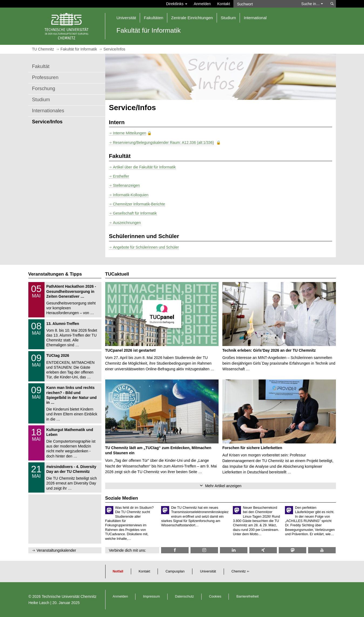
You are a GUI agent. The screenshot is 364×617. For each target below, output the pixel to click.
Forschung (44, 89)
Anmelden (202, 4)
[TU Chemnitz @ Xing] (263, 550)
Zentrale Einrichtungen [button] (192, 18)
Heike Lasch (39, 603)
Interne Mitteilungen (130, 133)
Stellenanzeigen (127, 185)
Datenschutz (185, 596)
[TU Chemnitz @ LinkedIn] (234, 550)
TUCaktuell (117, 274)
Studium (41, 100)
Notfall (118, 571)
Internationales (48, 111)
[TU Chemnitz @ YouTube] (322, 550)
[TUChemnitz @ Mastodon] (292, 550)
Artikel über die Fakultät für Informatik (144, 167)
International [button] (255, 18)
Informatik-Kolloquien (131, 195)
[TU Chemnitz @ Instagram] (204, 550)
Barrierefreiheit (248, 596)
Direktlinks (177, 4)
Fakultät (41, 66)
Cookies (215, 596)
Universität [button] (126, 18)
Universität (208, 571)
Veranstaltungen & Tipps (55, 274)
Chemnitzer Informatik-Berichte (139, 204)
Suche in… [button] (312, 4)
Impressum (151, 596)
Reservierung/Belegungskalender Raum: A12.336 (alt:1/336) (164, 143)
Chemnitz (239, 571)
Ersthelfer (121, 176)
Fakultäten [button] (154, 18)
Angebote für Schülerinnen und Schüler (146, 247)
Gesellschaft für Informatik (135, 213)
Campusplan (175, 571)
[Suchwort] (265, 4)
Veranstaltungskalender (56, 550)
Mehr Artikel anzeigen (223, 486)
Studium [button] (228, 18)
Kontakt (224, 4)
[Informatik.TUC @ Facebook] (175, 550)
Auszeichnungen (127, 223)
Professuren (45, 77)
